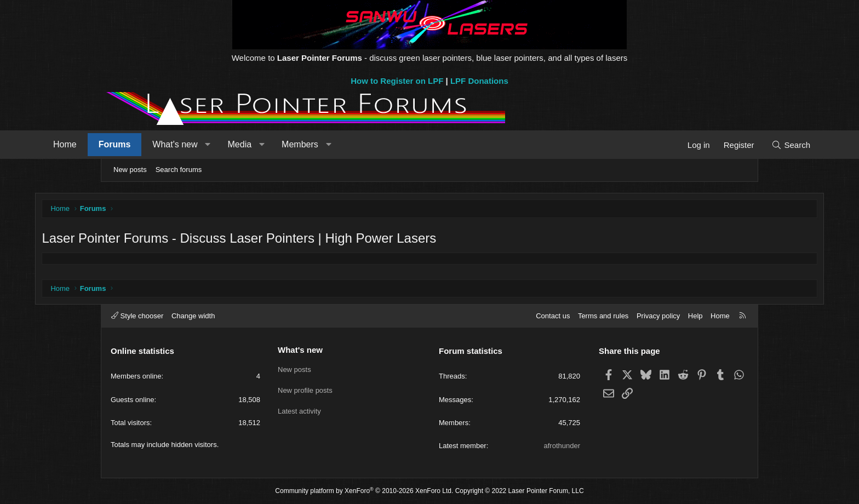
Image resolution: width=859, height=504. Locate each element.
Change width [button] (193, 316)
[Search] (727, 145)
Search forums (179, 170)
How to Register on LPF (397, 81)
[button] (272, 145)
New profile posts (305, 389)
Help (695, 316)
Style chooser (137, 316)
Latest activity (299, 408)
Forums (179, 144)
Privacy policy (658, 316)
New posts (130, 170)
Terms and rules (603, 316)
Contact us (553, 316)
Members (364, 144)
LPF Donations (479, 81)
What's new (239, 144)
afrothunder (562, 446)
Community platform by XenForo (364, 491)
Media (304, 144)
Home (129, 144)
